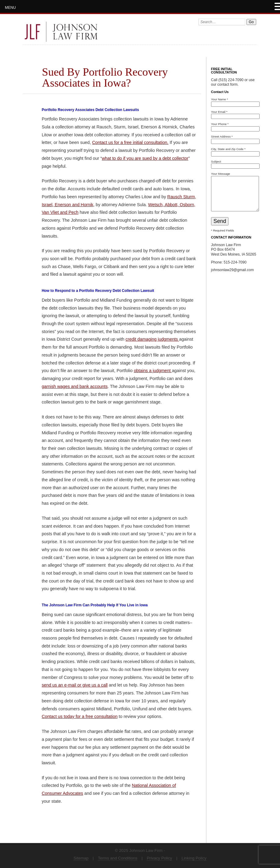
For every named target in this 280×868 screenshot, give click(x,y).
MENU (10, 8)
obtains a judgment (153, 371)
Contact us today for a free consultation (80, 716)
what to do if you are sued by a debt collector (145, 158)
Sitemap (81, 858)
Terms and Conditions (118, 858)
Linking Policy (194, 858)
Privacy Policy (159, 858)
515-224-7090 (235, 262)
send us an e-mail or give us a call (75, 685)
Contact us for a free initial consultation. (130, 142)
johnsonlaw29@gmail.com (232, 270)
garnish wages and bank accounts (75, 386)
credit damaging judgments (153, 339)
